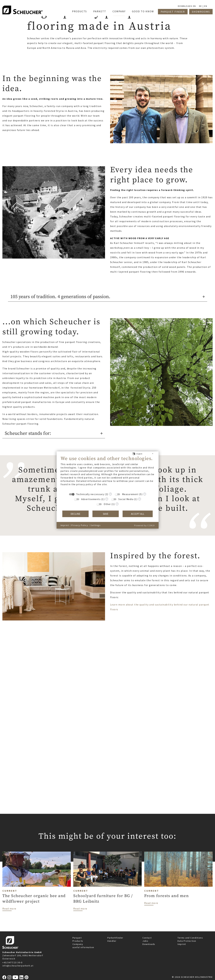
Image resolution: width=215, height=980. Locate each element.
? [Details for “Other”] (117, 504)
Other (107, 504)
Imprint (182, 944)
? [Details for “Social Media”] (140, 499)
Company (78, 944)
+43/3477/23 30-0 (12, 962)
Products (78, 941)
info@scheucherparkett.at (18, 966)
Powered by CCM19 (144, 525)
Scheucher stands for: (28, 433)
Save (106, 514)
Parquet (77, 938)
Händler (112, 941)
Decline (75, 514)
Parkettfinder (115, 938)
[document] (108, 473)
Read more (9, 908)
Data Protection (187, 941)
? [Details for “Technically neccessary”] (110, 494)
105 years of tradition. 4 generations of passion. (60, 297)
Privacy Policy (80, 525)
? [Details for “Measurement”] (145, 494)
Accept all (138, 514)
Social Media (126, 499)
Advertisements (91, 499)
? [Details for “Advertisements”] (107, 499)
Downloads (149, 944)
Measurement (130, 494)
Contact (147, 938)
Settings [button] (96, 525)
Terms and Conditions (190, 938)
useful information (83, 947)
